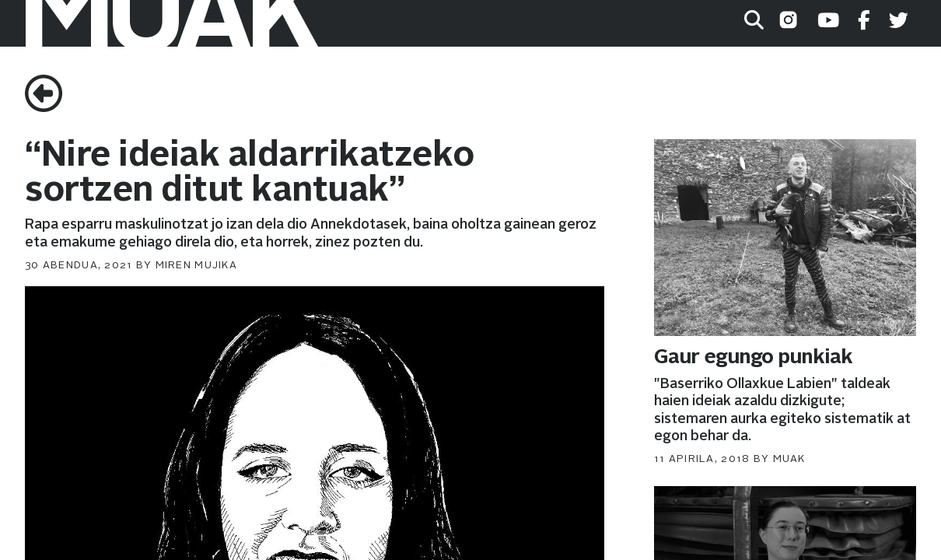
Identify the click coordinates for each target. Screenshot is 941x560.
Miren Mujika (196, 266)
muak (789, 459)
